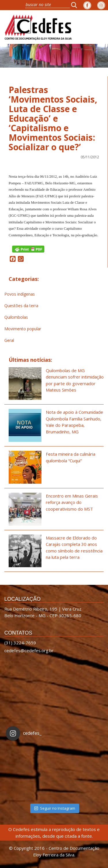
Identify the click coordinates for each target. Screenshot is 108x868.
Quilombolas (16, 317)
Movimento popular (23, 329)
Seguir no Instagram (55, 808)
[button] (76, 5)
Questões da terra (21, 306)
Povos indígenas (20, 294)
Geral (9, 340)
